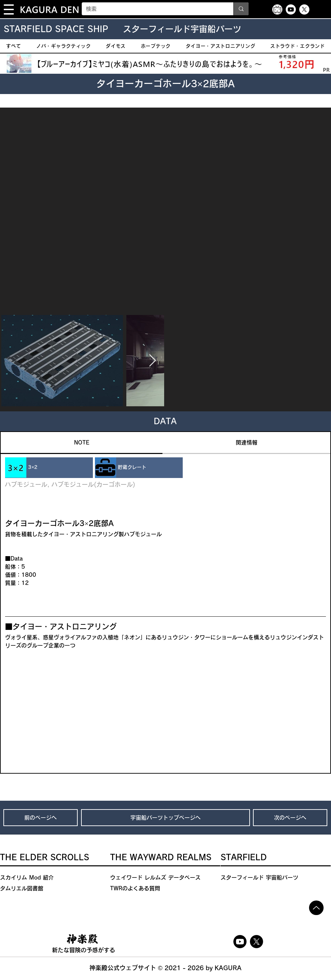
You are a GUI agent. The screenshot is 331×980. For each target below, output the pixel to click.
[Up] (316, 908)
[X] (304, 9)
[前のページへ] (41, 818)
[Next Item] (152, 361)
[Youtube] (291, 9)
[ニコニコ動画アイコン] (277, 9)
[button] (9, 9)
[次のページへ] (290, 818)
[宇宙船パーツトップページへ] (165, 818)
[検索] (152, 9)
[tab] (82, 443)
